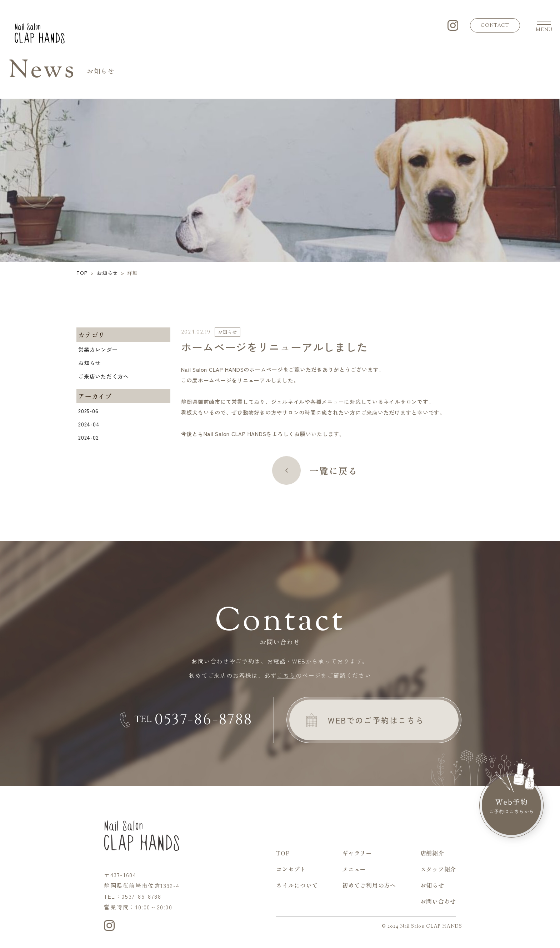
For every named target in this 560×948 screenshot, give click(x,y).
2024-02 (88, 437)
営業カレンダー (98, 349)
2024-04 (89, 424)
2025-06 (88, 411)
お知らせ (89, 363)
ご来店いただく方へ (104, 376)
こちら (286, 675)
